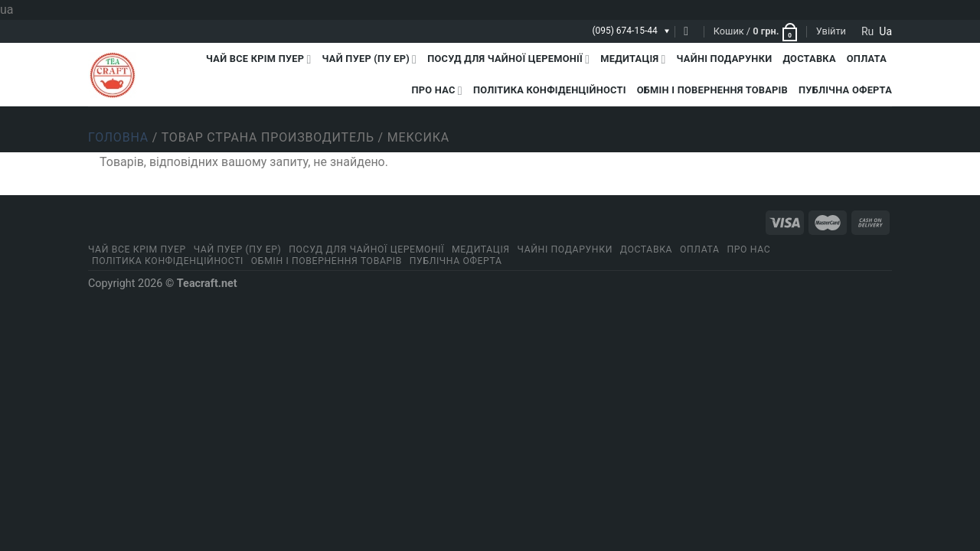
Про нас (437, 91)
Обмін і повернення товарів (712, 90)
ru (867, 31)
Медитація (633, 59)
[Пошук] (690, 31)
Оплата (867, 59)
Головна (118, 137)
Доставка (809, 59)
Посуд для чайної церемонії (508, 59)
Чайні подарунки (725, 59)
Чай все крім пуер (259, 59)
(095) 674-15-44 (624, 31)
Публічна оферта (845, 90)
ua (885, 31)
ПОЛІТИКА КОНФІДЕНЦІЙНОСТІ (550, 90)
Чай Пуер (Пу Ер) (370, 59)
